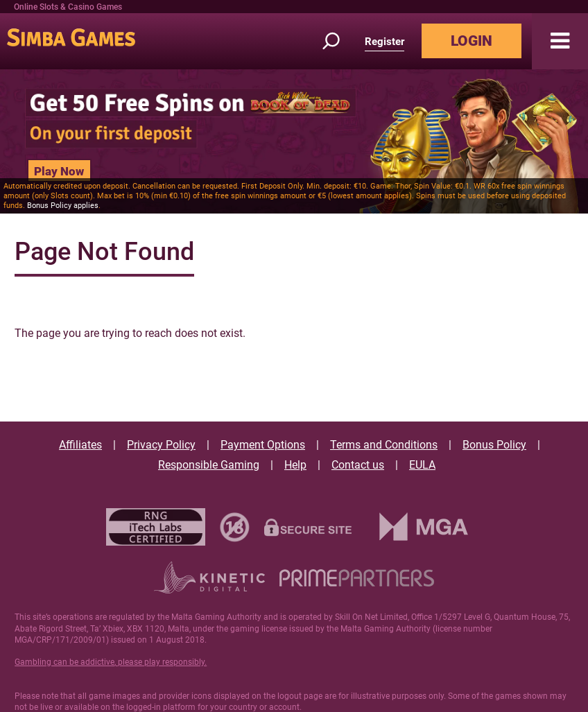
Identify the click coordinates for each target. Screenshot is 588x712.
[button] (560, 41)
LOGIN (472, 41)
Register (384, 42)
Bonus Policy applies (63, 206)
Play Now (59, 171)
